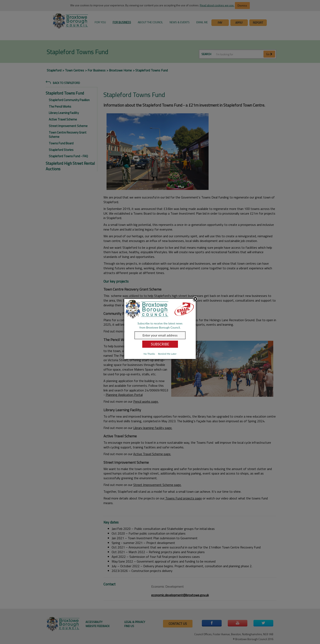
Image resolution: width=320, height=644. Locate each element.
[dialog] (160, 329)
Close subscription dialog (195, 299)
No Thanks (149, 354)
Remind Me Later (167, 354)
